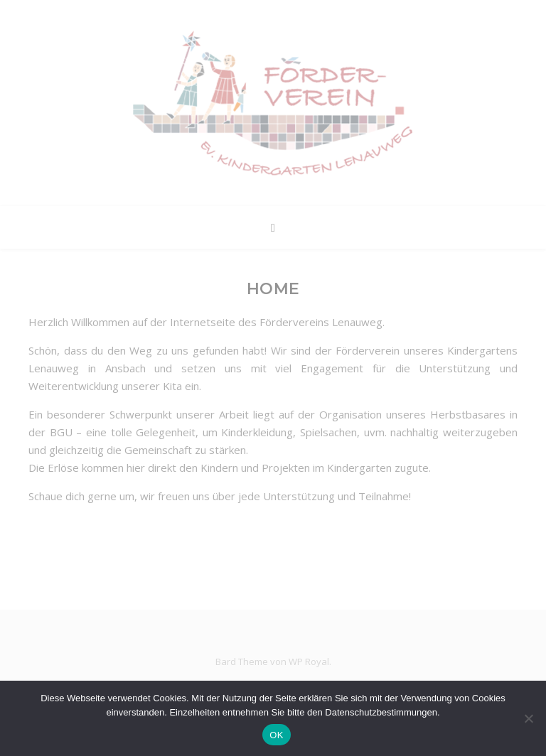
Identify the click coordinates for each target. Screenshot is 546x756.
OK (276, 735)
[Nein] (528, 718)
